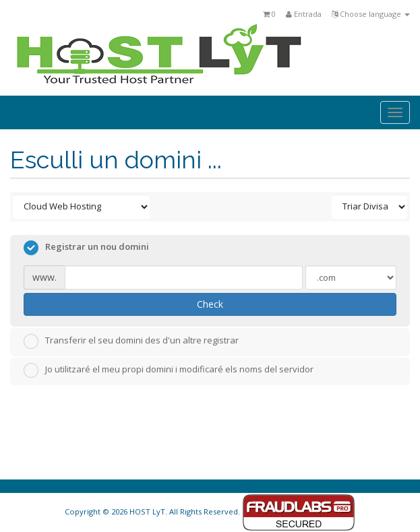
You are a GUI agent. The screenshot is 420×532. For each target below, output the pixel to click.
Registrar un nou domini (86, 248)
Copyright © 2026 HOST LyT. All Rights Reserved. (210, 511)
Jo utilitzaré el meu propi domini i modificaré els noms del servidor (169, 370)
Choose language (371, 14)
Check (210, 304)
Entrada (304, 14)
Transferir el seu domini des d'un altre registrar (131, 341)
